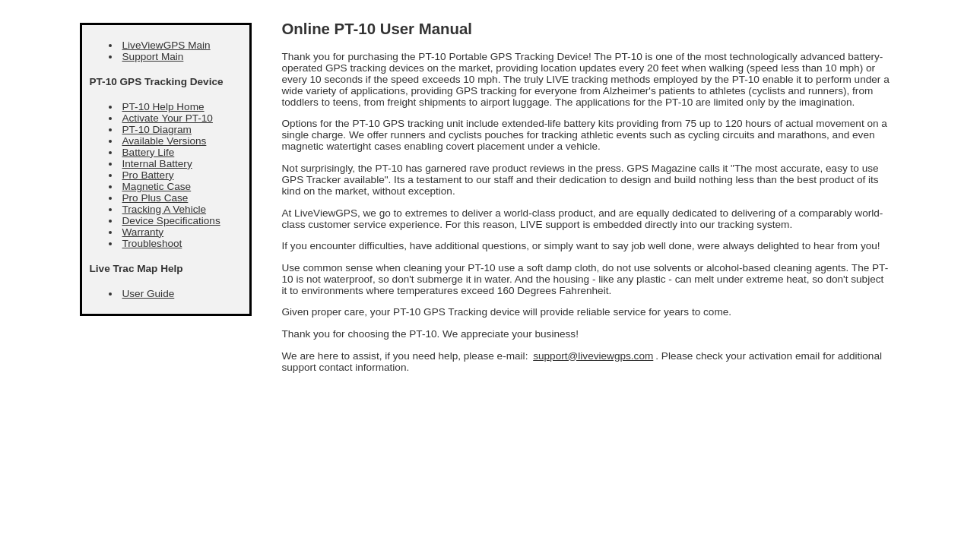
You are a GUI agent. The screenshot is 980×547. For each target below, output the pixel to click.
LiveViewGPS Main (167, 45)
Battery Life (149, 152)
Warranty (143, 232)
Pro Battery (148, 175)
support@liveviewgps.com (593, 356)
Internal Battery (157, 164)
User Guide (149, 294)
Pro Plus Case (155, 198)
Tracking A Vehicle (165, 209)
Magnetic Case (157, 187)
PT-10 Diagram (157, 130)
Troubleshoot (152, 243)
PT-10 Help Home (163, 107)
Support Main (153, 57)
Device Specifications (171, 221)
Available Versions (165, 141)
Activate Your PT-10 (168, 118)
